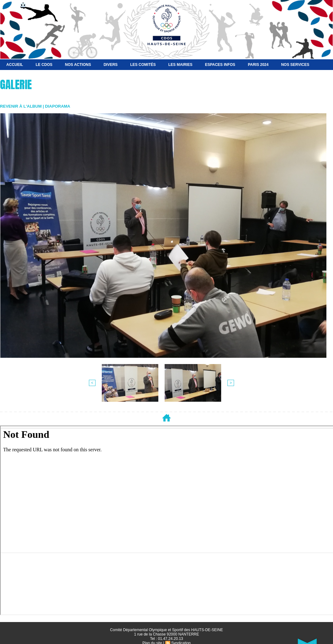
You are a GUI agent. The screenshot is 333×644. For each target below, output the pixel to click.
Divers (111, 65)
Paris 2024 (258, 65)
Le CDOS (44, 65)
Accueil (15, 65)
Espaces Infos (220, 65)
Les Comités (143, 65)
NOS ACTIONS (78, 65)
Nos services (295, 65)
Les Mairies (180, 65)
